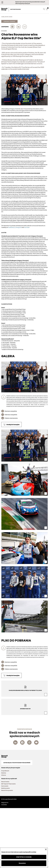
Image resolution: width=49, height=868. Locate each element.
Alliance (4, 775)
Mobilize (4, 773)
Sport (7, 17)
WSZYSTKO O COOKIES (24, 857)
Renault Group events (7, 790)
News (11, 17)
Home (3, 17)
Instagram (18, 227)
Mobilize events (6, 788)
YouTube (27, 227)
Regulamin (5, 802)
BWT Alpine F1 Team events (8, 784)
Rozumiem (22, 863)
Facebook (11, 227)
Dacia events (5, 786)
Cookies (4, 805)
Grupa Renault (5, 771)
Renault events (5, 782)
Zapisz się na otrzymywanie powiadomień (17, 763)
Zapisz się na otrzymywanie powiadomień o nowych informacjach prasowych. (30, 3)
